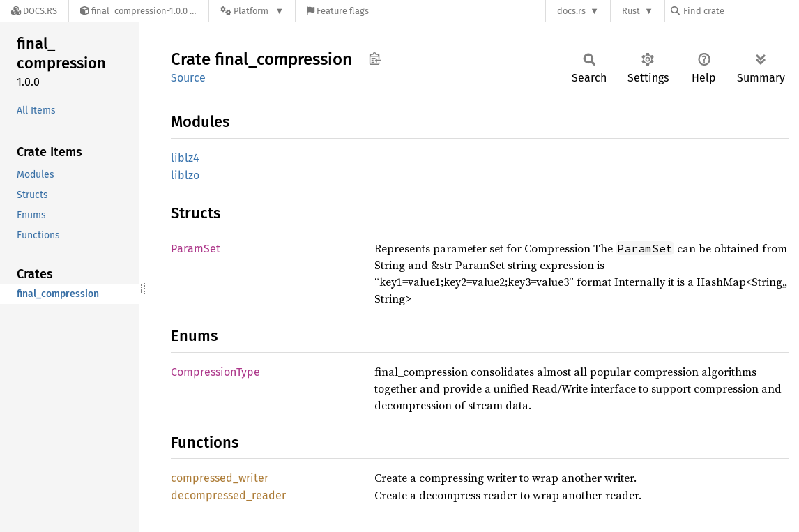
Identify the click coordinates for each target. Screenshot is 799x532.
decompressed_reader (228, 495)
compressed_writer (220, 478)
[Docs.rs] (34, 11)
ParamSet (196, 249)
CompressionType (215, 372)
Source (188, 78)
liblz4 (185, 158)
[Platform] (252, 11)
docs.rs (571, 11)
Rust (631, 11)
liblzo (185, 175)
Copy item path (375, 59)
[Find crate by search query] (740, 11)
